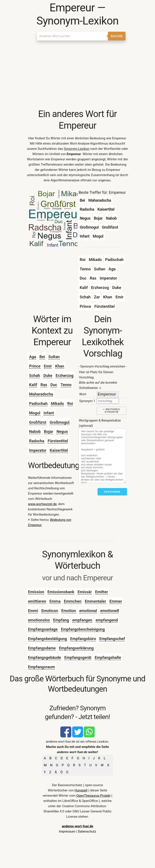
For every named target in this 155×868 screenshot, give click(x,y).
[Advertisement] (77, 75)
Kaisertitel (59, 450)
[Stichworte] (102, 456)
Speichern (112, 492)
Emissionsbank (61, 592)
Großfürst (38, 422)
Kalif (33, 385)
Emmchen (73, 601)
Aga (33, 357)
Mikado (57, 403)
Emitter (102, 592)
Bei (42, 357)
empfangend (107, 620)
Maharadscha (41, 394)
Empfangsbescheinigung (83, 629)
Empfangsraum (41, 667)
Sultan (54, 357)
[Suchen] (72, 36)
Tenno (66, 385)
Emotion (69, 611)
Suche (117, 36)
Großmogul (60, 422)
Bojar (49, 431)
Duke (48, 375)
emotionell (110, 611)
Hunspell (81, 790)
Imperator (38, 450)
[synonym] (108, 401)
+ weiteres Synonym (112, 411)
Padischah (38, 403)
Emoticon (50, 611)
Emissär (85, 592)
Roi (70, 403)
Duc (54, 385)
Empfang (61, 620)
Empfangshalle (108, 657)
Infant (49, 413)
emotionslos (39, 620)
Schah (35, 375)
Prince (35, 366)
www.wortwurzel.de (42, 504)
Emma (55, 601)
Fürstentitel (58, 441)
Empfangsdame (42, 648)
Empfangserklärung (76, 648)
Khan (60, 366)
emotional (88, 611)
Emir (48, 366)
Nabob (35, 431)
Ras (44, 385)
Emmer (116, 601)
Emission (36, 592)
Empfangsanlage (43, 629)
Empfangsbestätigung (47, 639)
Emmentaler (96, 601)
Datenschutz (87, 831)
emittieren (37, 601)
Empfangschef (112, 639)
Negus (62, 431)
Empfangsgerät (78, 657)
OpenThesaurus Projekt (93, 796)
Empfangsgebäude (44, 657)
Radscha (37, 441)
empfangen (82, 620)
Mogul (35, 413)
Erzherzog (64, 375)
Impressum (67, 831)
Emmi (33, 611)
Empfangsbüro (83, 639)
